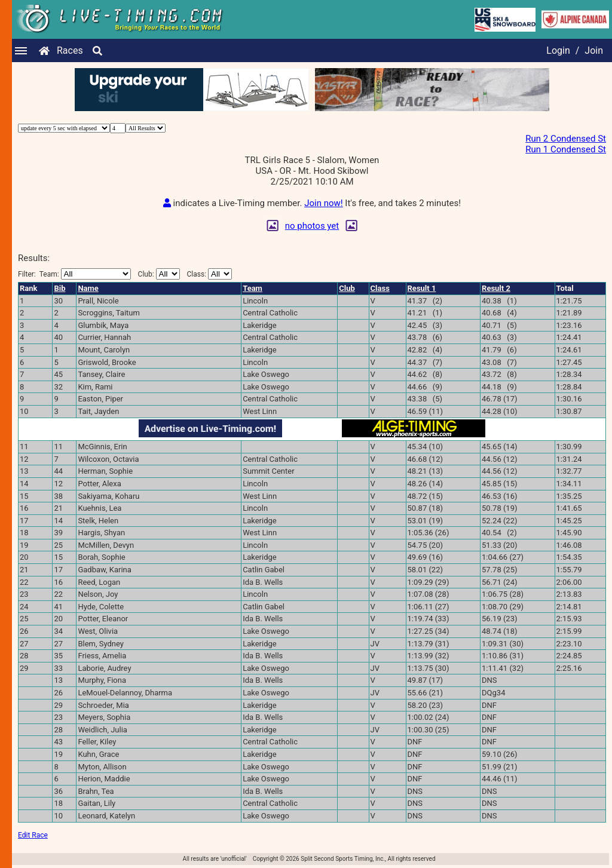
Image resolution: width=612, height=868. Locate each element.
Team (253, 288)
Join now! (323, 203)
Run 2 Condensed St (566, 139)
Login (558, 50)
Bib (59, 288)
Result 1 (422, 288)
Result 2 (496, 288)
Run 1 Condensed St (566, 149)
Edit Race (33, 835)
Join (594, 50)
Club (347, 288)
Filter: (74, 274)
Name (88, 288)
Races (70, 50)
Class (380, 288)
